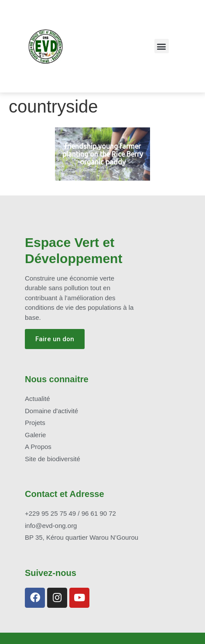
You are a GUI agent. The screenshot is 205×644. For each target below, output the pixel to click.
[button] (162, 46)
